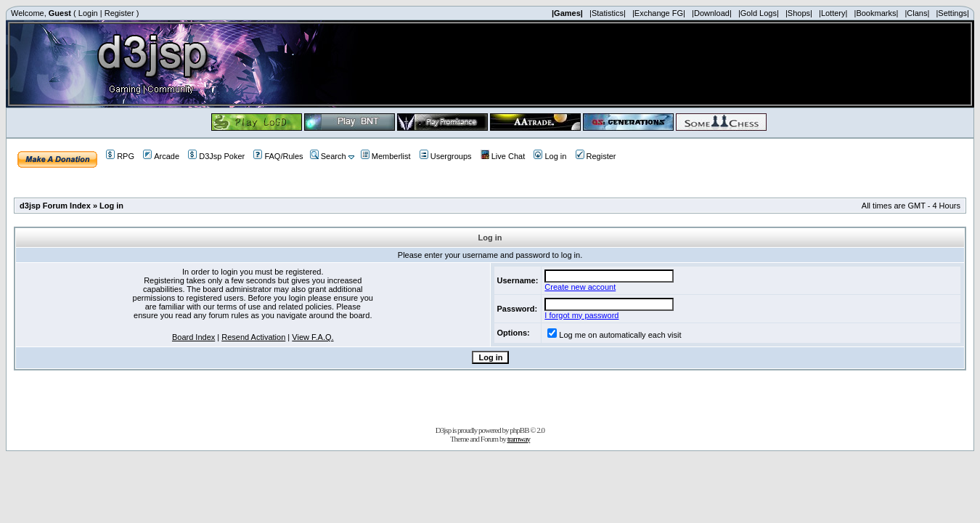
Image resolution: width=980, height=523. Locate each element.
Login (88, 13)
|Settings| (952, 13)
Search (328, 156)
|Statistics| (608, 13)
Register (119, 13)
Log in (550, 156)
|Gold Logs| (759, 13)
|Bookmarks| (877, 13)
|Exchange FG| (659, 13)
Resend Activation (253, 337)
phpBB (519, 430)
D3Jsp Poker (216, 156)
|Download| (712, 13)
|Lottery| (833, 13)
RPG (120, 156)
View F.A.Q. (313, 337)
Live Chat (503, 156)
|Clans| (917, 13)
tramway (519, 439)
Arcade (161, 156)
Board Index (193, 337)
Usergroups (446, 156)
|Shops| (799, 13)
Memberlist (386, 156)
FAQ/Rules (278, 156)
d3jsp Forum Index (55, 206)
